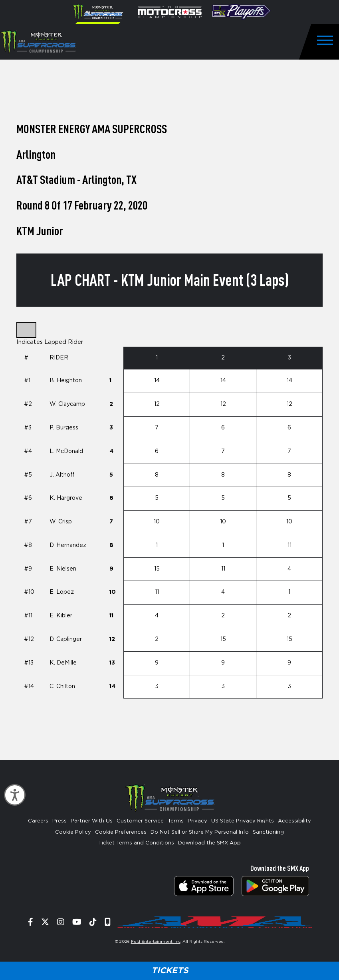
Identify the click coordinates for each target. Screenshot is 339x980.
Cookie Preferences (121, 832)
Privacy (197, 821)
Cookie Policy (73, 832)
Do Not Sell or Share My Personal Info (200, 832)
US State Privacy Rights (243, 821)
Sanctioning (268, 832)
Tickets (170, 971)
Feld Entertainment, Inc (156, 942)
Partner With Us (92, 821)
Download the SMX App (209, 843)
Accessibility (294, 821)
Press (59, 821)
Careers (38, 821)
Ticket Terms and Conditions (136, 843)
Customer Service (140, 821)
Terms (176, 821)
